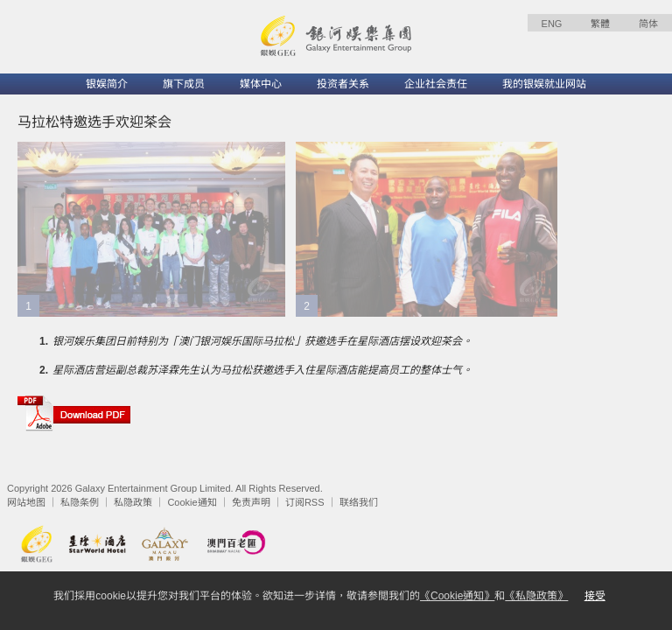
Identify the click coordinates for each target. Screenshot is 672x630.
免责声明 (251, 502)
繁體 (600, 24)
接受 (595, 596)
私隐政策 (133, 502)
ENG (552, 24)
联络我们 (359, 502)
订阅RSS (305, 502)
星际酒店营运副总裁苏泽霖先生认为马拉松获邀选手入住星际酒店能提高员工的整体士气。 (262, 370)
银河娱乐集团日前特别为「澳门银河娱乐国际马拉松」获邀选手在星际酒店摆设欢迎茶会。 (262, 341)
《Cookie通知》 (457, 596)
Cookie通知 (192, 502)
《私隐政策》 (536, 596)
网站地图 (26, 502)
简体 (648, 24)
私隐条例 (80, 502)
